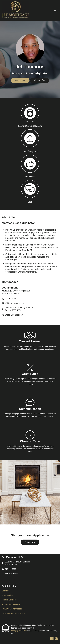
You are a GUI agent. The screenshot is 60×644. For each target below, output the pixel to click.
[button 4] (30, 191)
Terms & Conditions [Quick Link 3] (10, 600)
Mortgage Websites (19, 631)
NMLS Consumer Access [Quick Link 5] (12, 609)
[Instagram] (57, 638)
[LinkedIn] (52, 638)
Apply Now (20, 80)
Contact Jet (40, 80)
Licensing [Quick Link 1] (6, 591)
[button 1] (30, 115)
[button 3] (30, 166)
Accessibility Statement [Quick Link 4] (11, 604)
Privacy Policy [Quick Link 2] (7, 595)
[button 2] (30, 141)
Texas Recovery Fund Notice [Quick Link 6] (13, 613)
